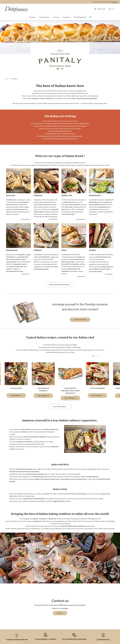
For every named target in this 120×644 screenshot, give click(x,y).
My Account (97, 9)
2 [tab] (95, 356)
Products (32, 17)
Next (109, 356)
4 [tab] (98, 356)
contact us (115, 2)
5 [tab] (100, 356)
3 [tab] (97, 356)
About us (56, 17)
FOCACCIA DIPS (16, 388)
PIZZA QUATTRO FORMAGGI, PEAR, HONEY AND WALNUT (70, 390)
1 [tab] (93, 356)
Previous (84, 356)
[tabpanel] (43, 381)
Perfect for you (44, 17)
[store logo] (16, 9)
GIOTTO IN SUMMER (97, 388)
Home (7, 78)
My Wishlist (112, 9)
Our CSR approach (80, 17)
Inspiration (66, 17)
